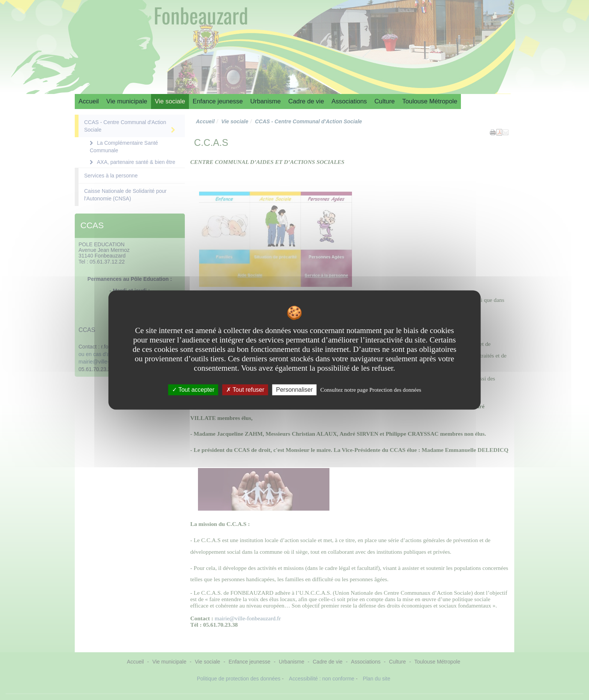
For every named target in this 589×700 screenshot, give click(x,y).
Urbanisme (265, 101)
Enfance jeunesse (218, 101)
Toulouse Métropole (430, 101)
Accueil (89, 101)
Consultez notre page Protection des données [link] (371, 390)
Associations (349, 101)
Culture (385, 101)
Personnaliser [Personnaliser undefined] (294, 390)
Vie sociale (170, 101)
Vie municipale (127, 101)
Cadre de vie (306, 101)
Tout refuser (245, 390)
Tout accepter (193, 390)
